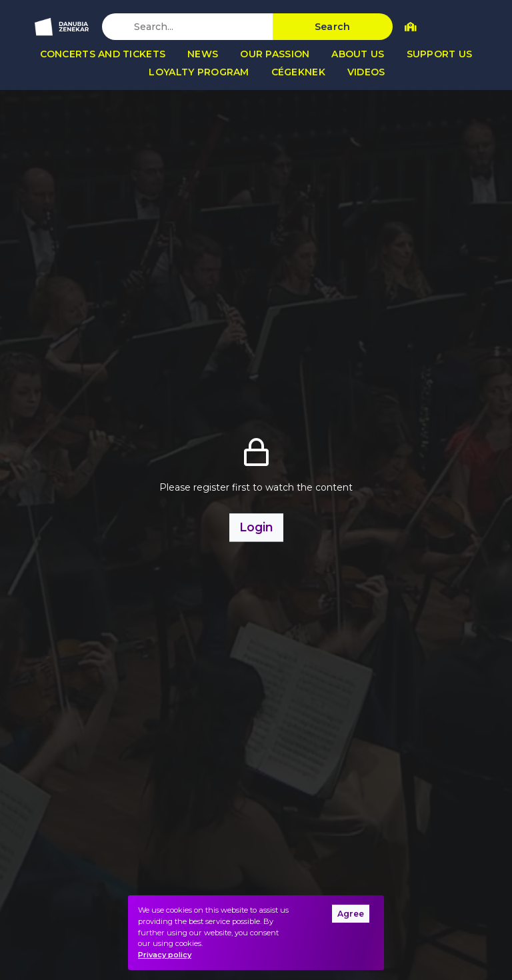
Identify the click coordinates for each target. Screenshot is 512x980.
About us (358, 54)
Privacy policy (165, 955)
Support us (440, 54)
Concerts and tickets (103, 54)
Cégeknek (298, 72)
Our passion (275, 54)
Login (256, 527)
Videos (366, 72)
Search (333, 27)
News (203, 54)
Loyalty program (199, 72)
